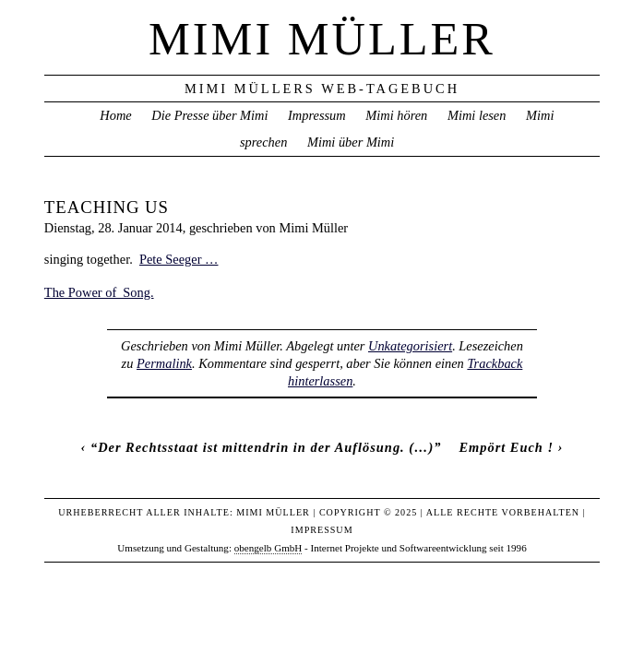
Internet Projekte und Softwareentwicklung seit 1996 (419, 548)
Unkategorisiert (410, 346)
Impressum (317, 115)
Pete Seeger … (179, 259)
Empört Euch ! (506, 447)
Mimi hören (396, 115)
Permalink (164, 363)
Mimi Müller (322, 39)
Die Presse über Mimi (209, 115)
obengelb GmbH (268, 548)
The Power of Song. (99, 292)
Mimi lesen (477, 115)
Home (115, 115)
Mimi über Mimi (351, 142)
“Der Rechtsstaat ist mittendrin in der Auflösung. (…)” (266, 447)
